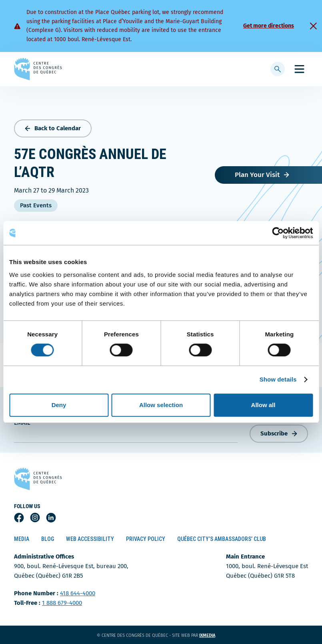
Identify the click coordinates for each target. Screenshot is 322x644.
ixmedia (212, 635)
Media (22, 539)
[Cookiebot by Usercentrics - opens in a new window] (278, 233)
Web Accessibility (90, 539)
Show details (278, 379)
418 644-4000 (78, 593)
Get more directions (269, 26)
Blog (48, 539)
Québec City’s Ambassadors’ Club (222, 539)
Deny (59, 405)
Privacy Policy (146, 539)
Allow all (263, 405)
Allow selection (161, 405)
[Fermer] (313, 26)
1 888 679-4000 (62, 603)
